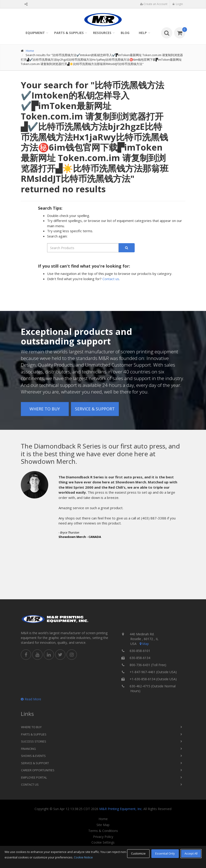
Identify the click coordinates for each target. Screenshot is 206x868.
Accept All (191, 853)
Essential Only (165, 853)
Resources (102, 33)
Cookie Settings (103, 842)
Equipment (35, 33)
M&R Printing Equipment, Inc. (121, 809)
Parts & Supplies (69, 33)
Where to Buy (45, 409)
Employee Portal (34, 777)
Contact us (111, 279)
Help (143, 33)
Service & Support (95, 409)
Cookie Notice (83, 857)
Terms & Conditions (103, 831)
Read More (31, 699)
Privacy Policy (103, 837)
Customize (138, 853)
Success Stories (34, 741)
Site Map (103, 825)
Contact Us (30, 785)
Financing (28, 749)
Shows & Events (33, 756)
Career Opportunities (38, 770)
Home (30, 51)
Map (144, 644)
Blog (125, 33)
